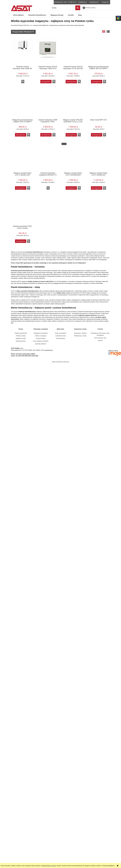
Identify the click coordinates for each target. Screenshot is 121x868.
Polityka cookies (21, 336)
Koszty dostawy (41, 338)
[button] (23, 82)
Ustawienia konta (60, 336)
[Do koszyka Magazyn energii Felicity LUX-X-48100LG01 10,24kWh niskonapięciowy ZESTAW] (97, 188)
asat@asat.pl (82, 2)
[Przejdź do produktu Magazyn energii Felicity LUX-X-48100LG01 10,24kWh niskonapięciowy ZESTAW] (99, 157)
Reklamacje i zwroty (80, 336)
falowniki (60, 254)
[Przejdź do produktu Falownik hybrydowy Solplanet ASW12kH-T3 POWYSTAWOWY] (48, 157)
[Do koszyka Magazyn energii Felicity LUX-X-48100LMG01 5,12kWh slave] (71, 188)
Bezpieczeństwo (21, 341)
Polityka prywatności (21, 333)
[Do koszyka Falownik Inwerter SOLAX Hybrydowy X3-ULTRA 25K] (71, 82)
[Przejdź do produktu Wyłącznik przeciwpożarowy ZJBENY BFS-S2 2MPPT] (99, 51)
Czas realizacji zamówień (41, 341)
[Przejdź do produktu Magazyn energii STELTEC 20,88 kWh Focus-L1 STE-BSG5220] (73, 104)
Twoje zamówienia (60, 333)
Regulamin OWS (21, 338)
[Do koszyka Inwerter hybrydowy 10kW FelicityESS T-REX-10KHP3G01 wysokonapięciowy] (46, 135)
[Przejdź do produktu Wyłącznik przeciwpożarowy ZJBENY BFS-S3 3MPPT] (23, 104)
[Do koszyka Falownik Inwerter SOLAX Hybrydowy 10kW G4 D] (46, 82)
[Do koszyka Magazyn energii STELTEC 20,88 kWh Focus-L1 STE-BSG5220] (71, 135)
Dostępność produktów (41, 333)
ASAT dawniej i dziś (100, 338)
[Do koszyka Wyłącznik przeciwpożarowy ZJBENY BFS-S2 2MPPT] (97, 82)
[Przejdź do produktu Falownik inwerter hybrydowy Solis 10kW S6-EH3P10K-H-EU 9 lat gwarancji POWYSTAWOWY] (23, 51)
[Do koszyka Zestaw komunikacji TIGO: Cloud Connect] (21, 241)
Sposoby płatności (41, 344)
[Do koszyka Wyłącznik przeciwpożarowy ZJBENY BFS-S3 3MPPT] (21, 135)
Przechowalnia (60, 338)
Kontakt (100, 341)
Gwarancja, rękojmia (80, 333)
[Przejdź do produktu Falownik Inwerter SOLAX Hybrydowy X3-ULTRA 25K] (73, 51)
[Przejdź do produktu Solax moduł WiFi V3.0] (99, 104)
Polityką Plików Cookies (49, 866)
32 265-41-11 (72, 2)
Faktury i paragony (41, 336)
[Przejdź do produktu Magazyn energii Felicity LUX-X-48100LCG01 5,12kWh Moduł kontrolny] (23, 157)
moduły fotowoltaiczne (99, 254)
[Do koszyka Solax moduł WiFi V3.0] (97, 135)
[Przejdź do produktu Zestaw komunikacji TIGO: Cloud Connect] (23, 211)
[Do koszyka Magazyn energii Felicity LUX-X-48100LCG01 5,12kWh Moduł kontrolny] (21, 188)
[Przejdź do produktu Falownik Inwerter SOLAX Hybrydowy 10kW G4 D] (48, 51)
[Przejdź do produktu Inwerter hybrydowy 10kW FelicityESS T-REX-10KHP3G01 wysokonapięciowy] (48, 104)
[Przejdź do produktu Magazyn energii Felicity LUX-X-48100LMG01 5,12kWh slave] (73, 157)
